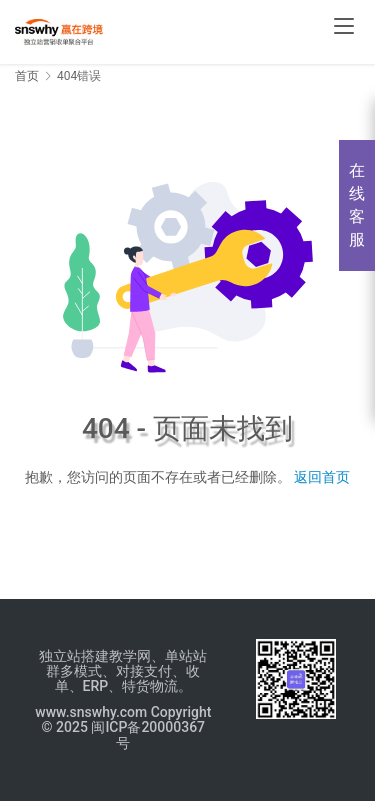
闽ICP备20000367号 (148, 734)
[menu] (344, 26)
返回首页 (322, 477)
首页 (27, 76)
